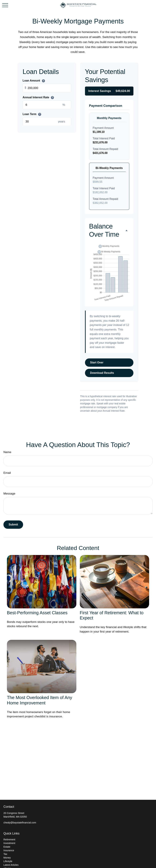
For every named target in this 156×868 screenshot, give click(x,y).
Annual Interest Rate (38, 98)
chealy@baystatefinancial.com (20, 823)
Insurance (9, 850)
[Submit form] (13, 525)
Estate (7, 847)
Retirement (9, 839)
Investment (9, 843)
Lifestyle (8, 861)
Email (7, 473)
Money (7, 858)
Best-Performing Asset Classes (37, 613)
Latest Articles (11, 865)
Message (9, 494)
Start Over (97, 362)
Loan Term (32, 114)
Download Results (102, 373)
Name (7, 452)
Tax (5, 854)
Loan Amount (34, 81)
